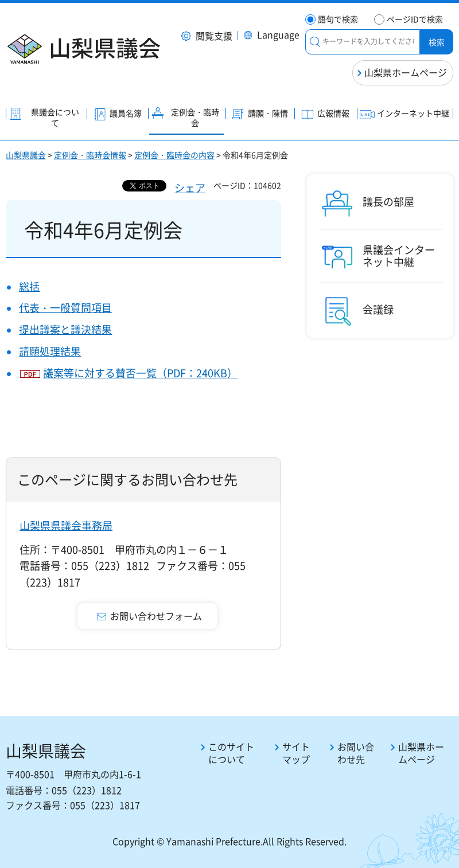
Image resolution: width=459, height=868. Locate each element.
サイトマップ (296, 753)
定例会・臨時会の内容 (174, 155)
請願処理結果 (50, 351)
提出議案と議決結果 (65, 329)
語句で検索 (338, 19)
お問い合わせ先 (356, 753)
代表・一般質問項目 (65, 308)
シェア (190, 188)
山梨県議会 (26, 155)
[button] (207, 37)
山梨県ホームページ (406, 72)
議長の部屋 (388, 202)
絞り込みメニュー (315, 42)
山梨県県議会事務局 (66, 525)
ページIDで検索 (415, 19)
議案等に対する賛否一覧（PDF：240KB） (140, 373)
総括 (29, 286)
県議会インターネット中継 (399, 256)
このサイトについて (231, 753)
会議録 (378, 310)
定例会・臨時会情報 (90, 155)
